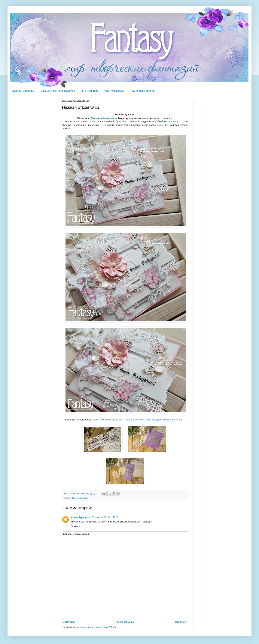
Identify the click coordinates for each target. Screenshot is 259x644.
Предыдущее (180, 622)
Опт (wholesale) (114, 91)
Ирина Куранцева (81, 517)
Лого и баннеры (90, 91)
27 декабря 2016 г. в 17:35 (105, 517)
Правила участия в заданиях (57, 91)
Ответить (76, 526)
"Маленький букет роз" (138, 420)
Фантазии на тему (80, 498)
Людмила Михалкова (104, 118)
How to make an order (143, 91)
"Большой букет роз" (112, 420)
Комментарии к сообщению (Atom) (98, 627)
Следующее (69, 622)
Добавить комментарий (76, 534)
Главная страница (23, 91)
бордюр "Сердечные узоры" (168, 420)
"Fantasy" (173, 121)
